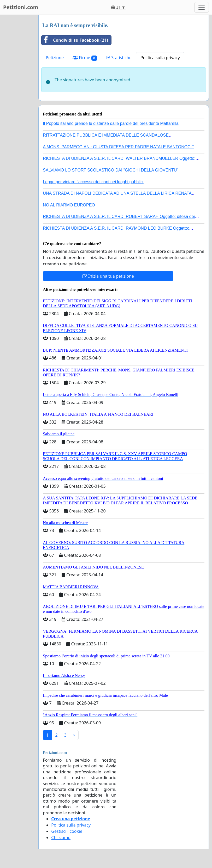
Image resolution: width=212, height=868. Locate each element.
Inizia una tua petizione (108, 276)
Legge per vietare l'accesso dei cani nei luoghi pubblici (93, 182)
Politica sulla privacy (160, 58)
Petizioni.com (21, 7)
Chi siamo (61, 838)
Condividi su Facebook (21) (75, 40)
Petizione (55, 58)
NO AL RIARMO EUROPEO (69, 205)
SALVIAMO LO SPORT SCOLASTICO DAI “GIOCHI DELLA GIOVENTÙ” (110, 170)
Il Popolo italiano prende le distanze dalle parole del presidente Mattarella (111, 123)
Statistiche (119, 58)
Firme (85, 58)
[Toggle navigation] (202, 7)
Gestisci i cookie (67, 831)
